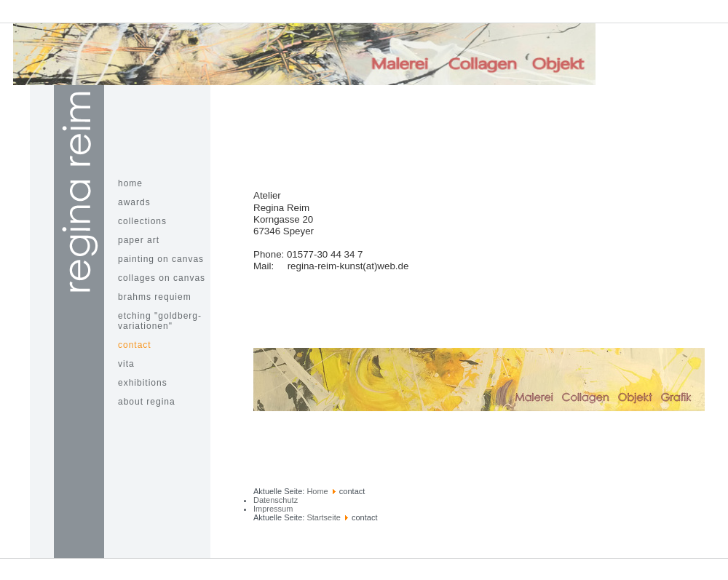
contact (135, 345)
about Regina (147, 402)
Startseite (323, 517)
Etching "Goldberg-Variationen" (160, 321)
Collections (142, 221)
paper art (139, 240)
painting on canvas (161, 259)
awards (134, 202)
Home (317, 491)
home (130, 183)
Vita (126, 364)
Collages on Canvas (162, 278)
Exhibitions (143, 383)
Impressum (273, 509)
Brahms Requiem (155, 297)
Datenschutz (276, 500)
